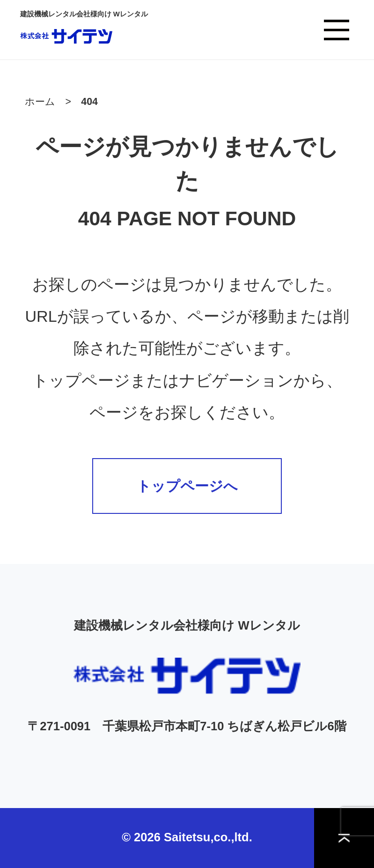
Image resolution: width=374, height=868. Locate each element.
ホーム (40, 102)
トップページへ (187, 486)
